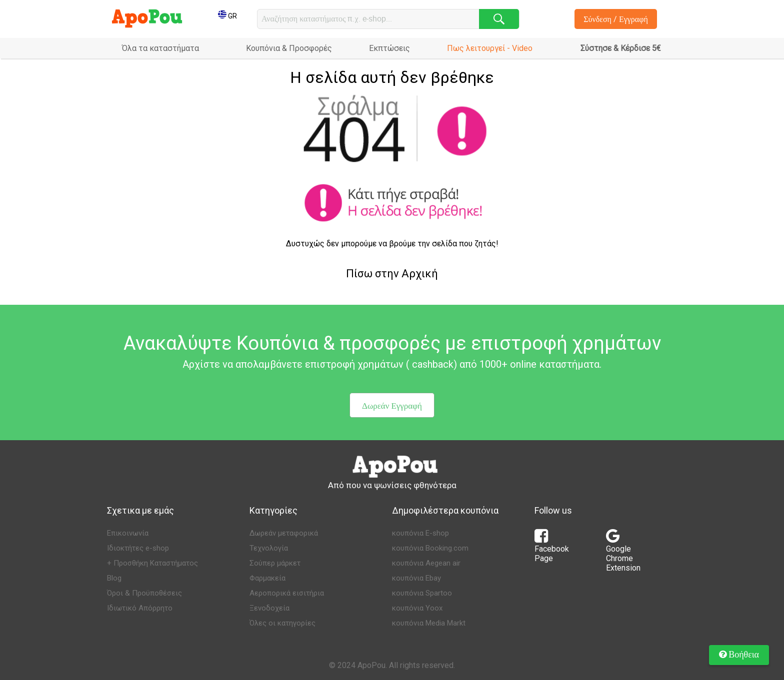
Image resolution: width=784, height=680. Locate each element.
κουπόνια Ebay (416, 578)
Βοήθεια (739, 654)
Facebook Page (552, 549)
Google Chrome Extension (623, 553)
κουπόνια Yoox (417, 608)
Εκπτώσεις (389, 48)
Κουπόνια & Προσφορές (289, 48)
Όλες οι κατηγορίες (282, 623)
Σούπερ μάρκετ (275, 563)
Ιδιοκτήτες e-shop (138, 548)
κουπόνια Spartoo (422, 593)
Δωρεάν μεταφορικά (284, 533)
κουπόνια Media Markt (429, 623)
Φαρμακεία (267, 578)
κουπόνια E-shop (420, 533)
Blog (114, 578)
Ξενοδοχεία (269, 608)
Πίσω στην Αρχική (392, 274)
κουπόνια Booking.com (430, 548)
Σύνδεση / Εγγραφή (616, 19)
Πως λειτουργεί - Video (490, 48)
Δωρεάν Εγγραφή (392, 405)
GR (227, 16)
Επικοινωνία (128, 533)
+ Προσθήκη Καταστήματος (152, 563)
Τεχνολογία (269, 548)
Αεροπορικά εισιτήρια (287, 593)
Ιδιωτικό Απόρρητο (140, 608)
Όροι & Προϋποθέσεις (144, 593)
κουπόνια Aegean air (426, 563)
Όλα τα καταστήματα (160, 48)
